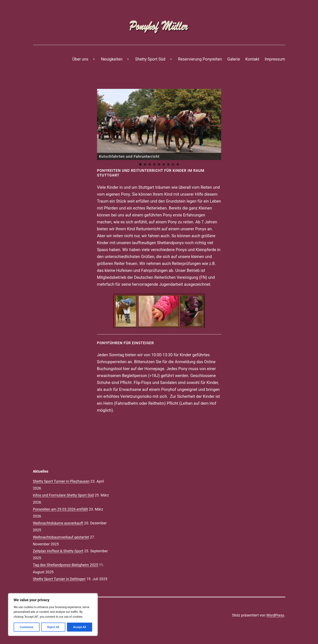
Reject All (53, 627)
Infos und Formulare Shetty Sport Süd (63, 495)
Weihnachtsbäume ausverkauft (58, 523)
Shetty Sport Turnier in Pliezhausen (61, 481)
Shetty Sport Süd (150, 59)
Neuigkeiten (112, 59)
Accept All (80, 627)
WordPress (275, 615)
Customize (27, 627)
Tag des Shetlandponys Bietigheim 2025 (66, 565)
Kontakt (252, 59)
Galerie (234, 59)
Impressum (275, 59)
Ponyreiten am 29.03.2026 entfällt (61, 509)
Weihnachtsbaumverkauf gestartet (61, 537)
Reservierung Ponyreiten (200, 59)
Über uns (80, 59)
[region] (159, 124)
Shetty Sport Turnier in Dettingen (59, 579)
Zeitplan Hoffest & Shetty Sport (58, 551)
